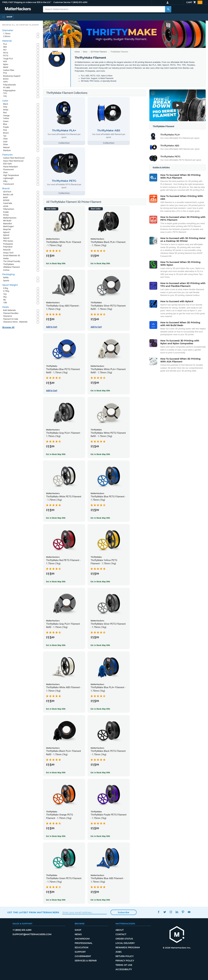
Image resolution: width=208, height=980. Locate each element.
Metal (6, 67)
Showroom (82, 939)
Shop (78, 930)
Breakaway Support (12, 76)
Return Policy (125, 956)
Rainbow (7, 150)
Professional (84, 943)
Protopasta (8, 244)
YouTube (189, 912)
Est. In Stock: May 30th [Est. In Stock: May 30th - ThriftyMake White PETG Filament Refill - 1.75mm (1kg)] (100, 454)
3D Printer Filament (99, 52)
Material (7, 41)
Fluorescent (8, 169)
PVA (5, 73)
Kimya (6, 215)
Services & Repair (86, 961)
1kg (5, 294)
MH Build (7, 221)
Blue (5, 124)
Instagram (171, 912)
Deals (6, 307)
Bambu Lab (8, 194)
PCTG (6, 56)
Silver (6, 144)
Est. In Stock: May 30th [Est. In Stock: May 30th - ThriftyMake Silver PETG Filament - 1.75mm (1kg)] (100, 645)
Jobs (119, 952)
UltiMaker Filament (11, 267)
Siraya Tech (8, 253)
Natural (6, 147)
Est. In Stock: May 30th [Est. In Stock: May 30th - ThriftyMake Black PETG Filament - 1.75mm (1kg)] (100, 773)
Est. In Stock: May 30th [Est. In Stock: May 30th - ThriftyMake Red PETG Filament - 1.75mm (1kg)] (56, 582)
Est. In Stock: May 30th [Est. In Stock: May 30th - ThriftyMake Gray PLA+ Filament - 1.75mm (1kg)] (56, 454)
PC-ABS (7, 88)
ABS (5, 47)
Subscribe (124, 912)
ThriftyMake (9, 264)
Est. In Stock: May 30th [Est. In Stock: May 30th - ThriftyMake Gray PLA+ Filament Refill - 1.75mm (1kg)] (56, 645)
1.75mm (7, 34)
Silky (5, 181)
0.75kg (6, 291)
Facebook (159, 912)
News (78, 934)
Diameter (8, 30)
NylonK (6, 235)
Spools (6, 281)
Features (7, 155)
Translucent (8, 184)
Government (83, 956)
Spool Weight (10, 285)
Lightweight (8, 178)
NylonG (6, 232)
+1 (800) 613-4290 (79, 2)
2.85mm (7, 36)
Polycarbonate (9, 85)
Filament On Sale (11, 319)
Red (5, 113)
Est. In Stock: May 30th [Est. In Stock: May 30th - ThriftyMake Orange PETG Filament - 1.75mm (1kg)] (56, 836)
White (6, 110)
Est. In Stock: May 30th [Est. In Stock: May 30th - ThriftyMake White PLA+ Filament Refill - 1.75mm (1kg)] (100, 391)
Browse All (8, 327)
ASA (5, 61)
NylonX (6, 238)
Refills (6, 278)
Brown (6, 133)
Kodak (6, 212)
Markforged (8, 226)
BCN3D (6, 200)
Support (80, 952)
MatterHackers (10, 218)
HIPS (5, 82)
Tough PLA (8, 59)
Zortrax (6, 270)
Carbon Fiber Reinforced (14, 158)
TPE (5, 96)
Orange (6, 116)
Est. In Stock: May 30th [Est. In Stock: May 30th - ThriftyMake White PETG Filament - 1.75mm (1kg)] (56, 518)
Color (5, 101)
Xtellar (6, 258)
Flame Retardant (10, 167)
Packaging (9, 274)
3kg (5, 297)
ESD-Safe (7, 164)
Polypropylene (9, 90)
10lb (5, 303)
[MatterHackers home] (177, 935)
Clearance (8, 316)
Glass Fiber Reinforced (13, 161)
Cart (194, 2)
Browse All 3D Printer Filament (21, 25)
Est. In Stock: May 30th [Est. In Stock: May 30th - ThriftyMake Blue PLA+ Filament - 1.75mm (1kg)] (100, 709)
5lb (4, 300)
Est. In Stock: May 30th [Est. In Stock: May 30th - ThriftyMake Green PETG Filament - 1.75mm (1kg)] (56, 900)
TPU (5, 93)
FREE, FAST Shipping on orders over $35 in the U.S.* (27, 2)
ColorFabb (8, 203)
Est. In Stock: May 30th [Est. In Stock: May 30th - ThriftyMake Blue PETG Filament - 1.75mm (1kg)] (100, 518)
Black (6, 104)
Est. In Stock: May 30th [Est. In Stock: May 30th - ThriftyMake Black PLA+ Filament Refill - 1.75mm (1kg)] (56, 773)
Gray (5, 107)
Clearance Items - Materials (15, 322)
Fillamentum (9, 209)
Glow (5, 172)
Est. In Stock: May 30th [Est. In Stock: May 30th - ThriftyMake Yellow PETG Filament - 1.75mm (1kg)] (100, 582)
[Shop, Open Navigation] (7, 17)
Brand (6, 188)
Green (6, 121)
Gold (5, 142)
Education (81, 947)
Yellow (6, 118)
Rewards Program (128, 947)
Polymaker (8, 247)
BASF (6, 197)
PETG (6, 53)
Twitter (165, 912)
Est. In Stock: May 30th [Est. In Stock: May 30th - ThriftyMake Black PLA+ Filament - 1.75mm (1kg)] (100, 264)
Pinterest (183, 912)
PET (5, 50)
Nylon (6, 64)
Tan (5, 136)
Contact (121, 934)
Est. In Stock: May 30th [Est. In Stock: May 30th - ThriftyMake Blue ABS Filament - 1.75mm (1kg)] (100, 900)
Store (85, 52)
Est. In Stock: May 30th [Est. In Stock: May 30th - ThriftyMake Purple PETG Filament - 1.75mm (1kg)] (100, 836)
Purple (6, 127)
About (120, 930)
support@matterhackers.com (32, 934)
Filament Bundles (11, 313)
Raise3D (7, 250)
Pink (5, 130)
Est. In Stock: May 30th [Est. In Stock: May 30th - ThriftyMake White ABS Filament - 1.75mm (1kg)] (56, 709)
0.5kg (6, 288)
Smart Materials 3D (12, 255)
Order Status (124, 939)
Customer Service (62, 2)
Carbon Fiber (9, 70)
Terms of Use (124, 965)
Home (77, 52)
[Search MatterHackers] (168, 9)
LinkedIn (177, 912)
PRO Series (8, 241)
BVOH (6, 79)
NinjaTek (7, 229)
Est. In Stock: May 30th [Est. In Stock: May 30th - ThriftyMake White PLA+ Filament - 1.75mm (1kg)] (56, 264)
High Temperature (11, 175)
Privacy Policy (125, 961)
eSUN (6, 206)
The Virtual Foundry (12, 261)
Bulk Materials (9, 310)
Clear (5, 139)
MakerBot (7, 224)
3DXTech (7, 192)
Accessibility (124, 969)
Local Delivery (125, 943)
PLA (5, 44)
